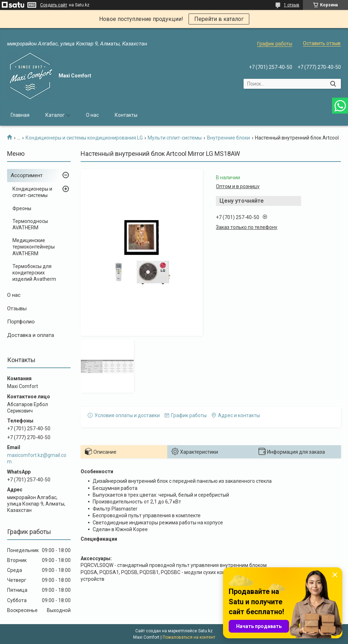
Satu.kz (205, 631)
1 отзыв (292, 5)
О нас (92, 115)
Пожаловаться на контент (189, 637)
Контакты (126, 115)
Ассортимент (27, 175)
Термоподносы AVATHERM (30, 224)
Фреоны (22, 208)
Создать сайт (54, 5)
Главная (20, 115)
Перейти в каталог (219, 19)
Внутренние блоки (229, 138)
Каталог (55, 115)
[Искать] (333, 84)
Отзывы (17, 309)
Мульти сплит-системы (175, 138)
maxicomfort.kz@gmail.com (37, 458)
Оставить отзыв (322, 43)
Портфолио (21, 322)
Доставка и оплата (31, 335)
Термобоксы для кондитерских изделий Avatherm (34, 273)
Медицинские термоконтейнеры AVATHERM (34, 247)
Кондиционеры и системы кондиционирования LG (84, 138)
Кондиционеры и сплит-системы (32, 192)
